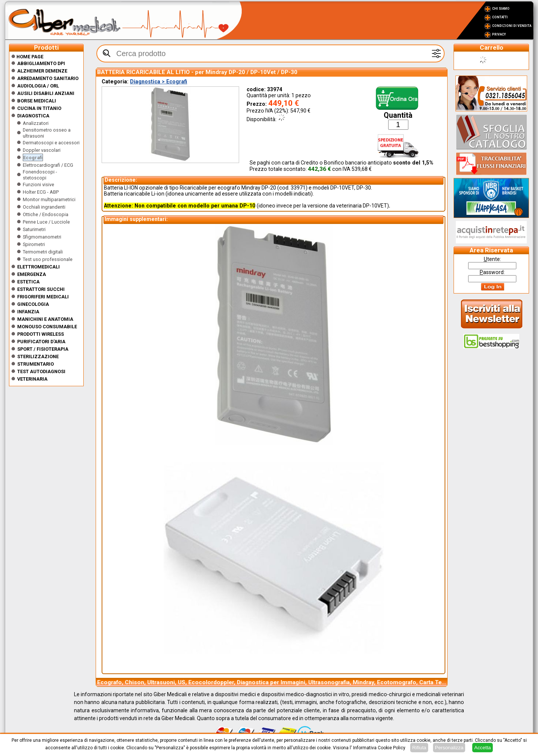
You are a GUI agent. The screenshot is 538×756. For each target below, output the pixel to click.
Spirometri (34, 244)
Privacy (499, 34)
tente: (492, 259)
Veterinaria (32, 379)
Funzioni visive (38, 185)
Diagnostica (33, 116)
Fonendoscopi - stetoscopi (40, 175)
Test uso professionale (48, 259)
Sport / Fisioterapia (43, 349)
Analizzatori (36, 123)
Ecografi (33, 158)
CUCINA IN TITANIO (39, 108)
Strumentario (35, 364)
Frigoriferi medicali (43, 297)
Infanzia (28, 312)
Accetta (482, 748)
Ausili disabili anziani (46, 93)
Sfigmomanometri (42, 237)
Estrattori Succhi (41, 289)
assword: (492, 272)
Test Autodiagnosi (41, 371)
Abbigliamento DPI (41, 63)
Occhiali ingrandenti (44, 207)
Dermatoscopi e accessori (51, 143)
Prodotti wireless (41, 334)
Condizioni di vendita (512, 26)
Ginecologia (33, 304)
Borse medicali (37, 101)
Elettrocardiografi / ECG (48, 165)
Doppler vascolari (42, 150)
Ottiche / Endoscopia (46, 214)
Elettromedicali (38, 267)
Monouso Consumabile (47, 327)
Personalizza (449, 748)
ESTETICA (28, 282)
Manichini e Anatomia (45, 319)
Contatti (500, 17)
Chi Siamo (501, 9)
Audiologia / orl (38, 86)
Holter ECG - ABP (41, 192)
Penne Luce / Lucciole (46, 222)
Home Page (27, 57)
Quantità (398, 115)
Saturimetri (34, 229)
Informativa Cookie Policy (379, 748)
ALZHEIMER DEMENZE (42, 71)
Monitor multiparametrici (49, 199)
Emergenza (32, 274)
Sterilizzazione (38, 357)
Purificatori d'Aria (41, 342)
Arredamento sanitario (48, 78)
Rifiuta (419, 748)
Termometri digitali (43, 252)
